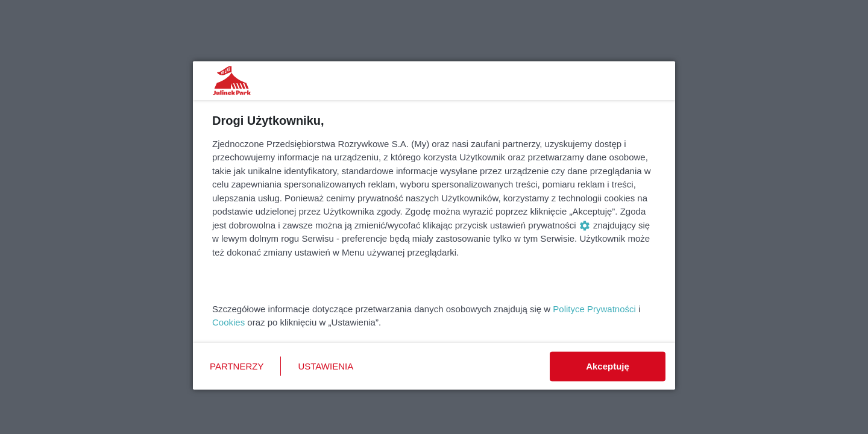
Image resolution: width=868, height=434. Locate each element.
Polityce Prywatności (594, 308)
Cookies (228, 322)
